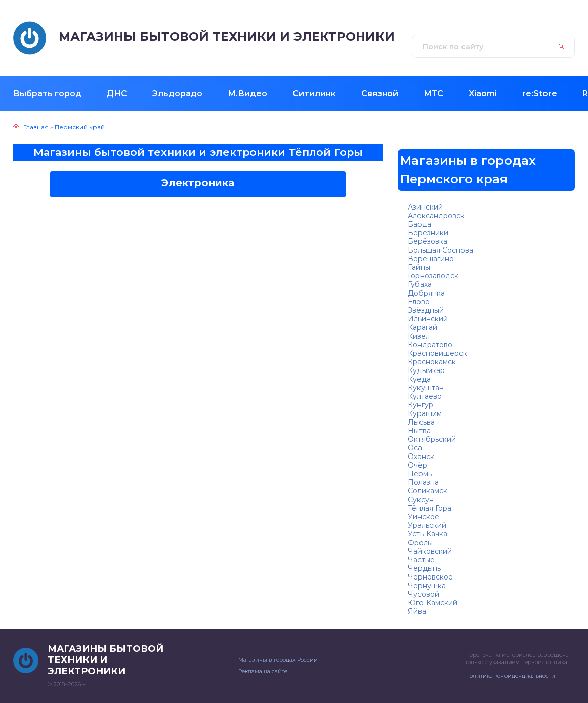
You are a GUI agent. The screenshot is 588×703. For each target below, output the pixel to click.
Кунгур (421, 405)
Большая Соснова (440, 250)
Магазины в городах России (278, 660)
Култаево (425, 396)
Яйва (417, 611)
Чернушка (427, 586)
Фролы (420, 543)
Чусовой (424, 594)
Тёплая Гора (430, 508)
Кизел (419, 336)
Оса (415, 448)
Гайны (419, 267)
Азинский (425, 207)
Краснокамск (432, 362)
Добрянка (426, 293)
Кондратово (430, 345)
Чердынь (424, 568)
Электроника (198, 183)
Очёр (417, 465)
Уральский (427, 525)
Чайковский (430, 551)
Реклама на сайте (263, 671)
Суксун (421, 500)
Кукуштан (426, 388)
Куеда (419, 379)
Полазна (423, 482)
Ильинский (428, 319)
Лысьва (421, 422)
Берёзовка (428, 241)
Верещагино (431, 259)
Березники (428, 233)
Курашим (425, 413)
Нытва (419, 431)
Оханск (421, 457)
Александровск (436, 216)
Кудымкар (426, 370)
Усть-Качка (428, 534)
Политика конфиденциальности (510, 676)
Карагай (423, 327)
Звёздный (426, 310)
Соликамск (428, 491)
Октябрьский (432, 439)
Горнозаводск (433, 276)
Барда (419, 224)
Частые (421, 560)
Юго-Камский (433, 603)
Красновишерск (437, 353)
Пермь (420, 474)
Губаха (420, 284)
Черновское (430, 577)
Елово (419, 302)
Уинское (424, 517)
